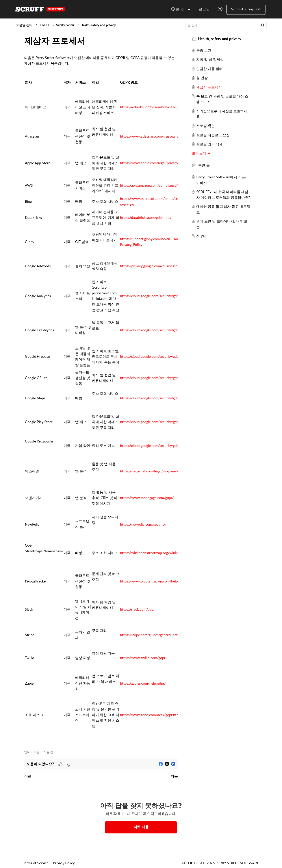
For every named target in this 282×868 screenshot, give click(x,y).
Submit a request (246, 9)
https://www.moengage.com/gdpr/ (147, 498)
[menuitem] (204, 9)
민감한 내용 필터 (210, 69)
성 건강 (202, 78)
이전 (28, 776)
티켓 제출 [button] (141, 827)
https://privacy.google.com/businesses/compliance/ (160, 266)
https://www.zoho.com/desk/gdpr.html (150, 715)
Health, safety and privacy (98, 25)
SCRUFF (44, 25)
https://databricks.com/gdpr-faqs (146, 217)
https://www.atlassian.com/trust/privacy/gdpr (156, 136)
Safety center (65, 25)
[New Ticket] (141, 827)
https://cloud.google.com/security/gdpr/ (151, 296)
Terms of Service (36, 863)
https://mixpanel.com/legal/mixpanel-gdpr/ (153, 471)
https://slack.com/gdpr (137, 609)
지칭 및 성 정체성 (210, 59)
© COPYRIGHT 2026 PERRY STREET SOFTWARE (220, 863)
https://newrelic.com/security (143, 524)
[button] (181, 9)
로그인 (204, 9)
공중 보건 (204, 50)
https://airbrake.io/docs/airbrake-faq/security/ (156, 107)
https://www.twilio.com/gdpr (143, 658)
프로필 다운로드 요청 (213, 135)
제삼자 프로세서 (209, 87)
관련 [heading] (204, 165)
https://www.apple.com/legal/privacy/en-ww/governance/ (165, 163)
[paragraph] (101, 398)
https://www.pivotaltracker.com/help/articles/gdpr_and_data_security (174, 581)
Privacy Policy (64, 863)
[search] (226, 25)
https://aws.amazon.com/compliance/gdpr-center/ (159, 185)
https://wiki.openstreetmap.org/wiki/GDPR (154, 553)
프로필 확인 (206, 126)
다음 (174, 776)
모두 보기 (201, 153)
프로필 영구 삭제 (210, 144)
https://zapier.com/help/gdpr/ (143, 683)
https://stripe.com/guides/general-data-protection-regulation (167, 635)
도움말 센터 (24, 25)
